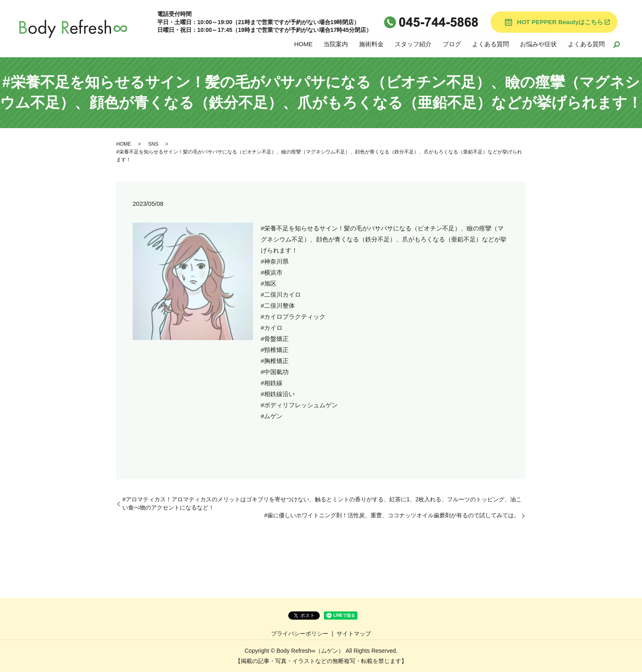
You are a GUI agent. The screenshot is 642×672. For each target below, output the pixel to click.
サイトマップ (354, 634)
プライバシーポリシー (300, 634)
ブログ (452, 44)
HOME (303, 44)
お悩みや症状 (538, 44)
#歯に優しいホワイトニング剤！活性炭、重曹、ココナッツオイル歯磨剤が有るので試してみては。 (392, 515)
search (617, 44)
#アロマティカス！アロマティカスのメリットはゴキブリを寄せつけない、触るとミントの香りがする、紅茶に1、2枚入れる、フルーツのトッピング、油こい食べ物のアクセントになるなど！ (322, 503)
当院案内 (336, 44)
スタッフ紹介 (413, 44)
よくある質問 (491, 44)
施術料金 (371, 44)
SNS (153, 144)
